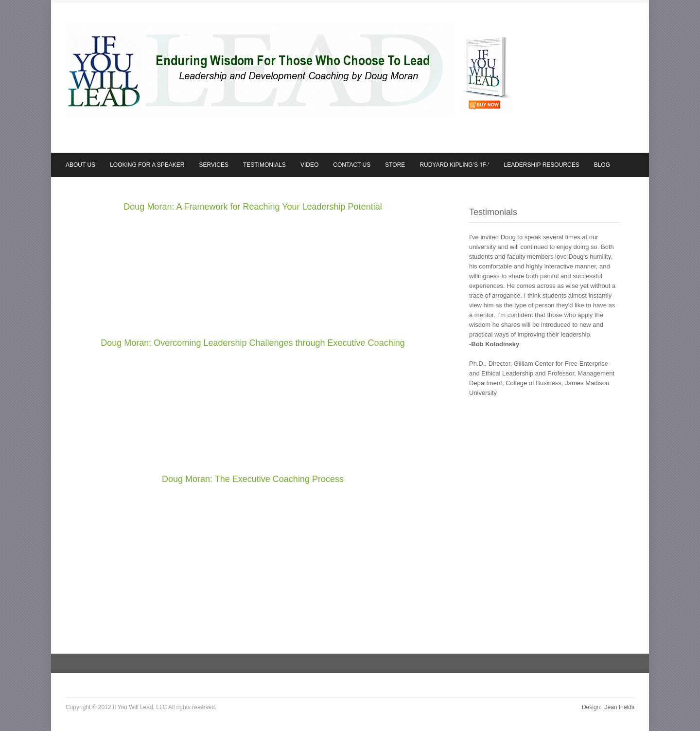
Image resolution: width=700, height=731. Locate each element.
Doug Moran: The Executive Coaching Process (253, 479)
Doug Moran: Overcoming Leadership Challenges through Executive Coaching (253, 343)
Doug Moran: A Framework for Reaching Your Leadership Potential (253, 207)
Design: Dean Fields (608, 707)
